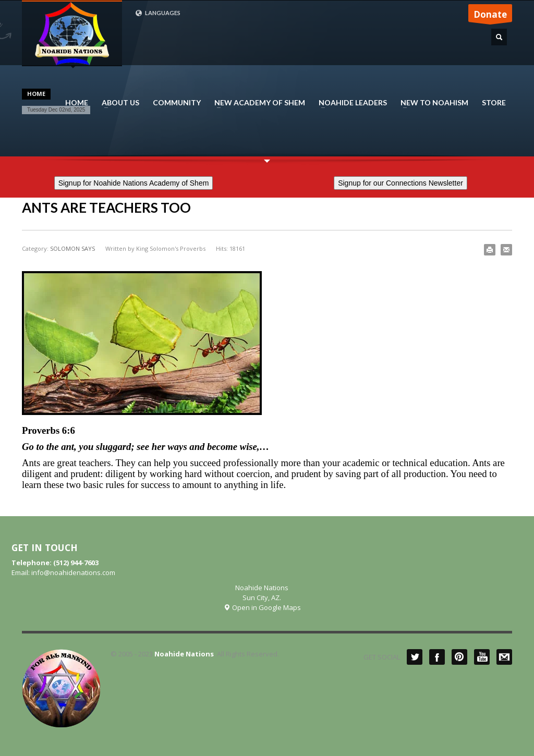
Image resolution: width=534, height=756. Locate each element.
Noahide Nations (184, 654)
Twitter (415, 657)
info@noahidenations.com (73, 572)
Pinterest (459, 657)
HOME (77, 103)
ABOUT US (117, 103)
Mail (504, 657)
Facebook (437, 657)
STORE (494, 103)
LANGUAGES (158, 13)
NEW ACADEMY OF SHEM (257, 103)
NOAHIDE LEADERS (350, 103)
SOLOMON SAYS (72, 248)
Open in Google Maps (262, 607)
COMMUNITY (177, 103)
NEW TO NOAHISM (431, 103)
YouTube (482, 657)
